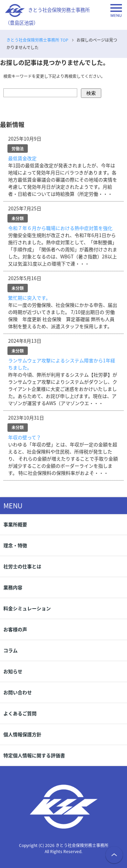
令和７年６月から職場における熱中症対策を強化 (60, 228)
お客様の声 (15, 629)
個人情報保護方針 (22, 734)
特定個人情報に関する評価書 (34, 755)
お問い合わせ (18, 692)
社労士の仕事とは (22, 566)
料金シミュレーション (27, 608)
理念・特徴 (15, 545)
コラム (10, 650)
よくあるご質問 (20, 713)
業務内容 (13, 587)
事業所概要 (15, 524)
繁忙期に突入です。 (29, 298)
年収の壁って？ (25, 437)
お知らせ (13, 671)
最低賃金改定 (22, 158)
